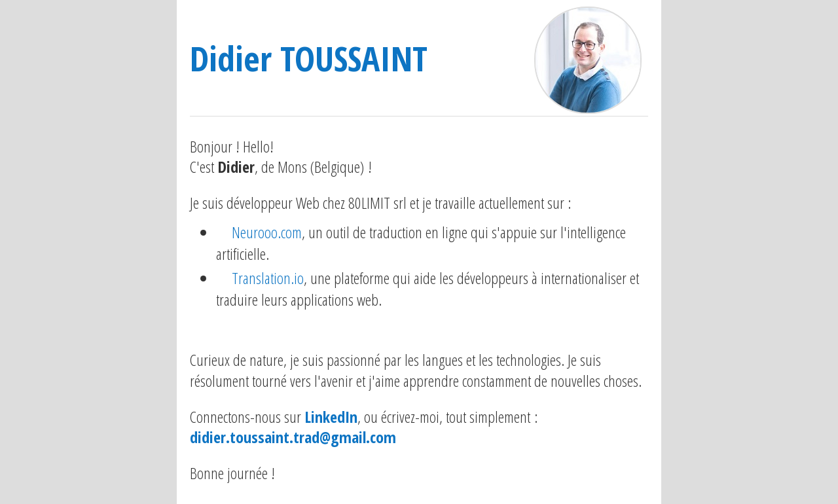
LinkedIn (331, 417)
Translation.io (268, 278)
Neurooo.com (267, 232)
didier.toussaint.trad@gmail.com (293, 437)
